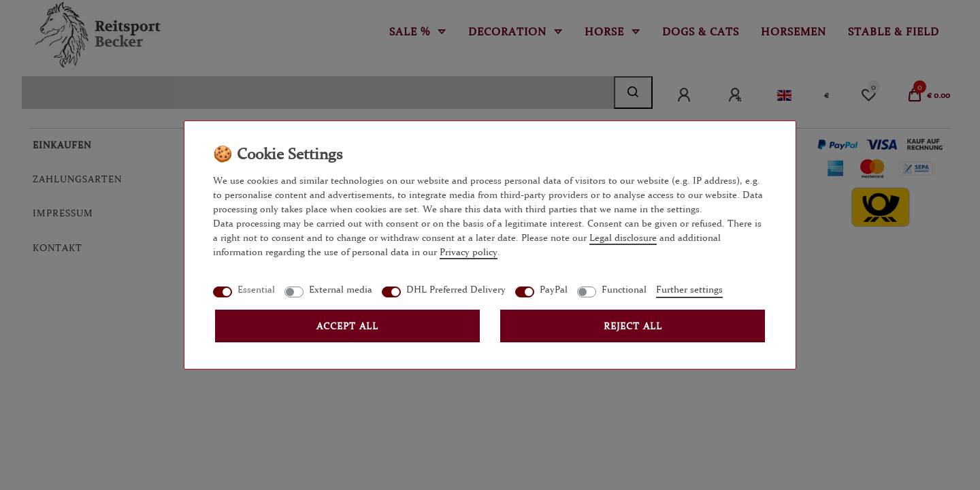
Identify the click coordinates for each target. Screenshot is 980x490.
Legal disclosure (623, 238)
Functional (624, 289)
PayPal (554, 289)
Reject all (633, 326)
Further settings (689, 289)
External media (341, 289)
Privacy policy (469, 252)
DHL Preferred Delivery (456, 289)
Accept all (347, 326)
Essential (256, 289)
